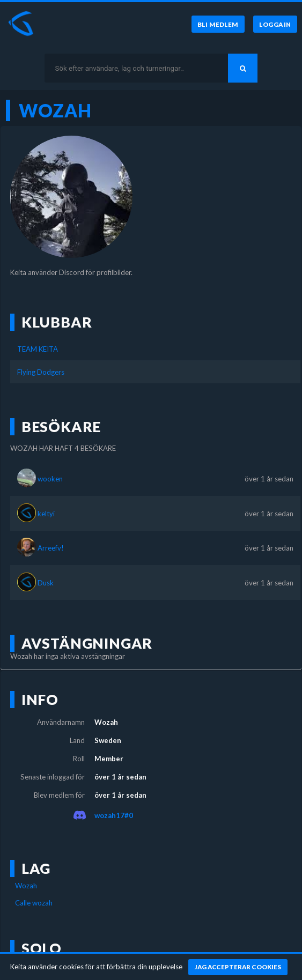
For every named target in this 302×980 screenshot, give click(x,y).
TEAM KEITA (38, 349)
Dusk (46, 583)
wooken (50, 479)
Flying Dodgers (41, 372)
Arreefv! (51, 548)
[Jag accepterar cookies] (238, 967)
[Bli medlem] (218, 24)
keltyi (46, 514)
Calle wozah (34, 903)
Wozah (26, 886)
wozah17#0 (114, 815)
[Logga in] (275, 24)
